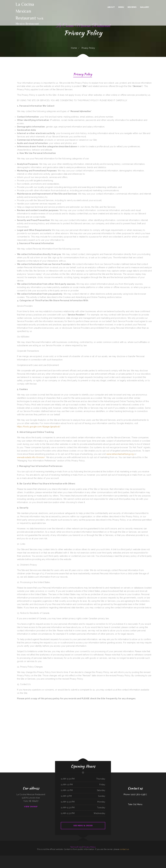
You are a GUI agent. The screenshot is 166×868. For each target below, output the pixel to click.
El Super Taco (93, 861)
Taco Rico (92, 857)
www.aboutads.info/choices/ (31, 457)
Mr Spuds (41, 857)
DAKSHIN (135, 857)
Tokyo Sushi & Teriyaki (24, 857)
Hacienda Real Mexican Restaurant (75, 861)
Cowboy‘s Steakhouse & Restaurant (108, 857)
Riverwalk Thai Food (100, 861)
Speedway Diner (108, 861)
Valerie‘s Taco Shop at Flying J (3, 857)
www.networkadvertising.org (120, 454)
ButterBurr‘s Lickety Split (126, 857)
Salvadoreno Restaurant (104, 861)
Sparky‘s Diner (34, 857)
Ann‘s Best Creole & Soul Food (141, 857)
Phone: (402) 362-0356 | (135, 794)
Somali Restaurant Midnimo (82, 861)
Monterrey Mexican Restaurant (54, 861)
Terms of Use (76, 847)
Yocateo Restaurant (82, 857)
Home (74, 48)
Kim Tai (63, 861)
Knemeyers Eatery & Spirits (147, 857)
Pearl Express (86, 857)
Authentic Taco (48, 857)
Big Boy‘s (56, 857)
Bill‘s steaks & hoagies (20, 857)
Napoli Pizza (12, 857)
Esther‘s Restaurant (9, 857)
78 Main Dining (114, 861)
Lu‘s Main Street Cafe (16, 857)
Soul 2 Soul (157, 857)
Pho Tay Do (90, 857)
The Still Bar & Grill (66, 861)
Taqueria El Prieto (113, 857)
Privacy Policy (83, 75)
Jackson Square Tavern (44, 857)
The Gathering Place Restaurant (102, 857)
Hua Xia (79, 861)
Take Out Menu (135, 804)
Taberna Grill (59, 857)
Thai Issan (61, 861)
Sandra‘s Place (28, 857)
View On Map (31, 807)
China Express (86, 861)
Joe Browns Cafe (31, 857)
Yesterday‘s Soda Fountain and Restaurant (162, 857)
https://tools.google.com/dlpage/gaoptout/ (39, 427)
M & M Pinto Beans (58, 861)
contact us (124, 849)
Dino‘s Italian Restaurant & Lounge (153, 857)
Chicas (88, 857)
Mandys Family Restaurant (117, 857)
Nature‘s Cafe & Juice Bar (72, 857)
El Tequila (61, 857)
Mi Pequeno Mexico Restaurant (96, 857)
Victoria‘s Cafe (70, 861)
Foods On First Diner (90, 861)
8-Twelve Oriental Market (131, 857)
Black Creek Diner (122, 857)
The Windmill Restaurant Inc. (77, 857)
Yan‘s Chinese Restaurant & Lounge (52, 857)
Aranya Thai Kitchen (38, 857)
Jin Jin (6, 857)
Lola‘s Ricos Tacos (68, 857)
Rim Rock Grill (111, 861)
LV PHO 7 (137, 857)
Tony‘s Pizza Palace (64, 857)
